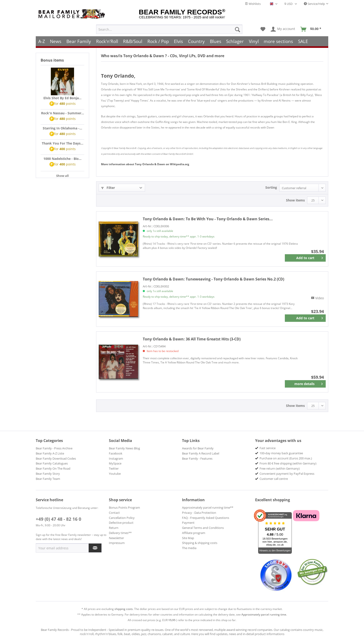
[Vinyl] (254, 39)
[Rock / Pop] (158, 39)
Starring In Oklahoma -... (62, 128)
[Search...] (169, 27)
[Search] (237, 27)
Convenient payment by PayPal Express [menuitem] (287, 474)
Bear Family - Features (197, 458)
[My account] (283, 27)
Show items (295, 200)
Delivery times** (120, 533)
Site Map (188, 538)
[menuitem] (169, 27)
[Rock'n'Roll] (107, 39)
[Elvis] (179, 39)
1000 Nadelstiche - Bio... (62, 159)
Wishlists (253, 4)
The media (189, 548)
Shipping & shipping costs (200, 543)
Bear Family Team (48, 479)
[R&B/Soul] (133, 39)
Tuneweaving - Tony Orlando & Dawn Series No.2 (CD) (213, 279)
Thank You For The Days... (63, 143)
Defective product (121, 523)
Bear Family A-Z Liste (50, 453)
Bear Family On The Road (53, 468)
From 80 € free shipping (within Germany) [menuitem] (288, 463)
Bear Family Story (48, 474)
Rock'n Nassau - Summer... (63, 113)
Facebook (116, 453)
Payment (188, 523)
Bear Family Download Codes (56, 458)
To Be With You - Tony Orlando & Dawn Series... (208, 219)
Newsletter (116, 538)
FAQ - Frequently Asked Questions (206, 518)
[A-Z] (42, 39)
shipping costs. (124, 609)
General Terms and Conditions (203, 528)
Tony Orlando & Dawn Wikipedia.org (145, 164)
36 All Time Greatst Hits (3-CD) (192, 339)
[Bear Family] (79, 39)
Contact (114, 513)
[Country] (196, 39)
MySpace (115, 463)
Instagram (116, 458)
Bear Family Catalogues (52, 463)
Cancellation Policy (122, 518)
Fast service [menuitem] (268, 448)
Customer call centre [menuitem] (274, 479)
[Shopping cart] (312, 27)
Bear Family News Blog (124, 448)
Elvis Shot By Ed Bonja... (62, 98)
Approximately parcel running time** (208, 507)
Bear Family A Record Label (201, 453)
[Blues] (216, 39)
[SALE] (303, 39)
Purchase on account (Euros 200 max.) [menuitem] (286, 458)
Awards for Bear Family (198, 448)
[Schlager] (235, 39)
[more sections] (279, 39)
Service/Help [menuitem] (314, 4)
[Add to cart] (305, 258)
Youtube (115, 474)
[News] (56, 39)
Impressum (117, 543)
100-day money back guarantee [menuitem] (281, 453)
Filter (108, 188)
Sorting (271, 187)
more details (309, 383)
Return (114, 528)
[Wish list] (263, 27)
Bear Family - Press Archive (54, 448)
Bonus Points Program (124, 507)
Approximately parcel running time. (264, 615)
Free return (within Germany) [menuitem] (280, 468)
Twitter (114, 468)
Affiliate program (194, 533)
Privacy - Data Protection (199, 513)
